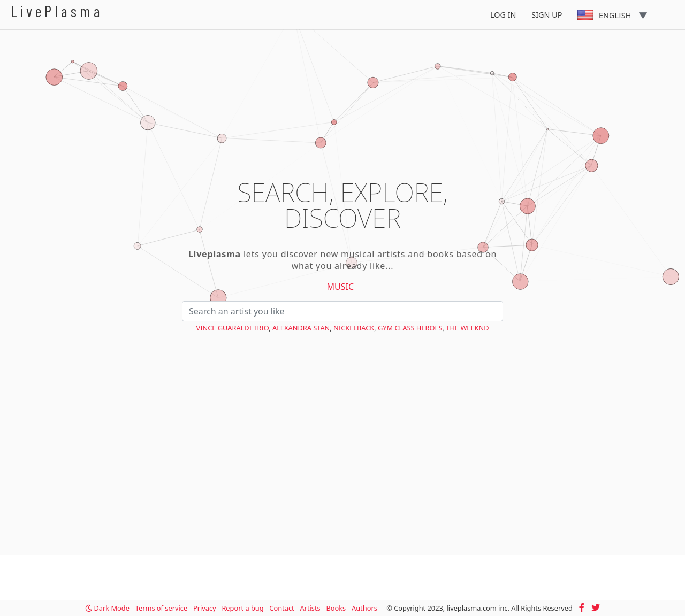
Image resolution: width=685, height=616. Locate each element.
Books (336, 608)
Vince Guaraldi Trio (232, 328)
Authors (364, 608)
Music (341, 287)
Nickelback (354, 328)
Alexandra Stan (301, 328)
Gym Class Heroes (410, 328)
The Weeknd (467, 328)
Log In (503, 15)
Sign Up (547, 15)
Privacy (205, 608)
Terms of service (161, 608)
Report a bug (242, 608)
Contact (281, 608)
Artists (310, 608)
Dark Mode (107, 608)
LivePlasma (57, 11)
